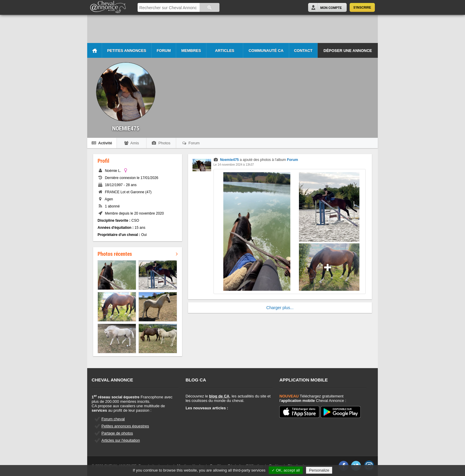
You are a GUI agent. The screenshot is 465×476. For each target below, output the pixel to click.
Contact (303, 51)
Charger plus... (280, 308)
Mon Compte (331, 8)
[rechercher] (168, 8)
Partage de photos (117, 433)
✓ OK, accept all (286, 470)
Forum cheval (113, 419)
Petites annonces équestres (125, 426)
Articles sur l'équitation (121, 440)
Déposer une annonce (348, 51)
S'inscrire (362, 7)
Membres (191, 51)
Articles (225, 51)
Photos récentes (138, 254)
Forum (164, 51)
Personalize (319, 470)
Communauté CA (266, 51)
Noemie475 (229, 160)
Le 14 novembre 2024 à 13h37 (234, 165)
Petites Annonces (127, 51)
